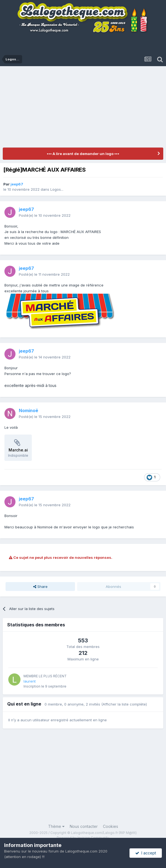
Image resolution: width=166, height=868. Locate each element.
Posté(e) (45, 215)
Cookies (111, 826)
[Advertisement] (84, 108)
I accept (146, 853)
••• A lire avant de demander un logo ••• (83, 154)
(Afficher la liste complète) (124, 704)
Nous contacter (84, 826)
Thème (56, 826)
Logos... (57, 189)
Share (40, 587)
